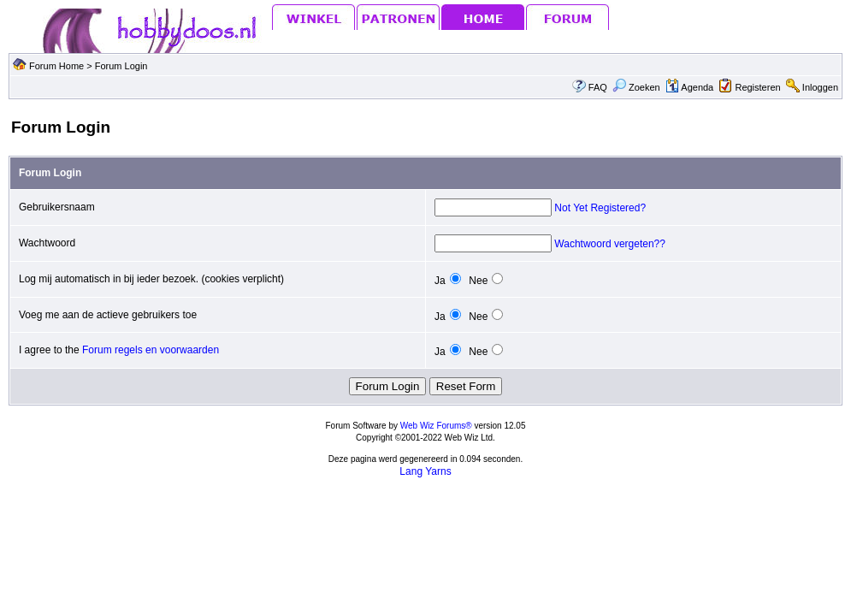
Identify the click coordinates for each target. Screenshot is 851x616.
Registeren (757, 87)
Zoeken (636, 87)
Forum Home (56, 66)
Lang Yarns (425, 471)
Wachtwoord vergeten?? (610, 244)
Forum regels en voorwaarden (151, 350)
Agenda (689, 87)
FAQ (598, 87)
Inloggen (820, 87)
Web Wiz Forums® (436, 426)
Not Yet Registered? (600, 208)
